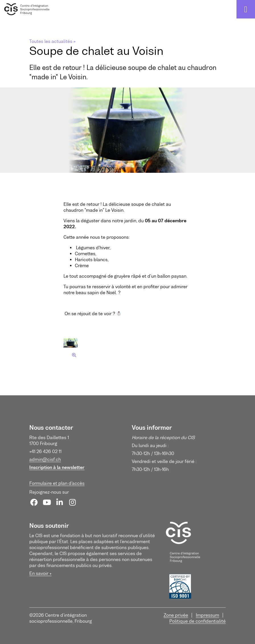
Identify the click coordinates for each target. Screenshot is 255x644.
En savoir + (40, 573)
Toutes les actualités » (52, 41)
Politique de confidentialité (198, 621)
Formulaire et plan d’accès (57, 483)
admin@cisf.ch (45, 459)
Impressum (207, 615)
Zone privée (176, 615)
